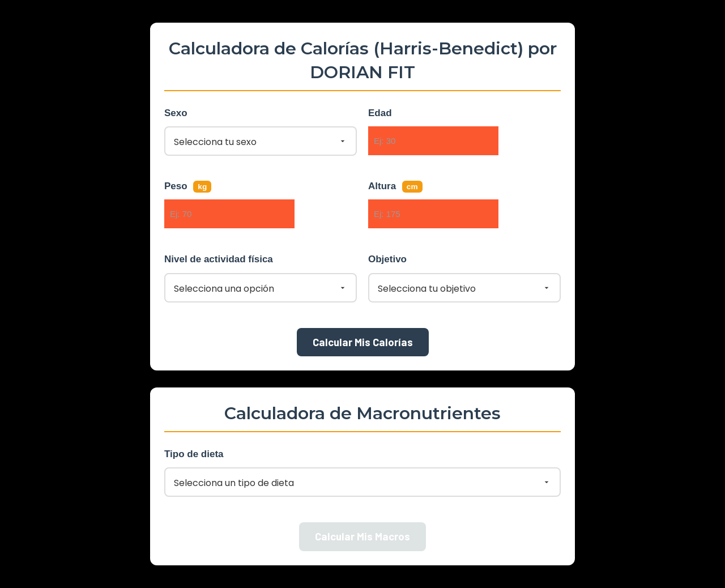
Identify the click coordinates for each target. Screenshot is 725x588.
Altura (395, 187)
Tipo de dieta (194, 454)
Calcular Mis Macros (362, 536)
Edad (380, 113)
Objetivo (387, 259)
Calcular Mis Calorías (363, 342)
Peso (188, 187)
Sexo (176, 113)
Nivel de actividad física (219, 259)
